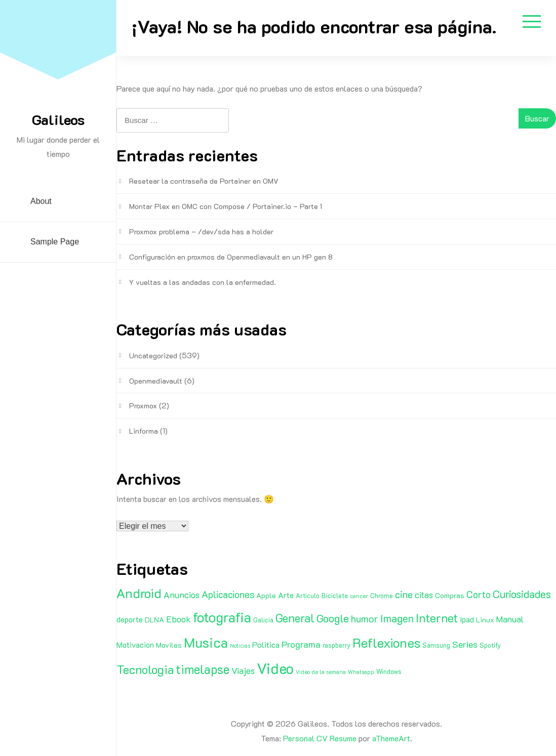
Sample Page (55, 242)
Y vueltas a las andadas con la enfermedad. (203, 282)
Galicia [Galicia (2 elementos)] (263, 620)
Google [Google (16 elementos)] (333, 618)
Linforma (144, 431)
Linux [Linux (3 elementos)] (485, 620)
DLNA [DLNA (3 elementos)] (154, 620)
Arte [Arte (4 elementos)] (286, 595)
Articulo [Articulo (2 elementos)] (308, 596)
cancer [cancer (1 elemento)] (359, 596)
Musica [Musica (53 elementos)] (206, 642)
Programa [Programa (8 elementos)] (301, 644)
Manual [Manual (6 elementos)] (510, 619)
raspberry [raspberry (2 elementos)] (336, 645)
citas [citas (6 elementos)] (424, 595)
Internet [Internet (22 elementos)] (437, 618)
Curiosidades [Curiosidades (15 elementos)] (522, 594)
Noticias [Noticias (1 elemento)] (240, 646)
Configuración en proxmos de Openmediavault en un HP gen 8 (231, 257)
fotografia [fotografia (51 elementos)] (222, 617)
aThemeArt (391, 738)
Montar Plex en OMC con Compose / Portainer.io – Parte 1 (226, 206)
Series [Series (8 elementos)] (465, 644)
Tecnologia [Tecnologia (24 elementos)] (145, 669)
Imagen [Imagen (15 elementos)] (397, 618)
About (41, 201)
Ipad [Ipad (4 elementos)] (467, 619)
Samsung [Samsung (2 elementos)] (436, 645)
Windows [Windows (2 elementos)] (389, 671)
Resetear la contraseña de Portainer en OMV (204, 181)
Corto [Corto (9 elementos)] (479, 594)
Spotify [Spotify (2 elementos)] (490, 645)
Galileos (58, 119)
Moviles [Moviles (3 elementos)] (169, 645)
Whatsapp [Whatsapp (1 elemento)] (361, 672)
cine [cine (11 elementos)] (404, 594)
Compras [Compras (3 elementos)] (450, 595)
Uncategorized (153, 355)
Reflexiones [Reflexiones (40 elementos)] (386, 643)
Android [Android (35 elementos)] (139, 593)
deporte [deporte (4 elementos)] (130, 619)
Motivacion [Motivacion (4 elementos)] (135, 645)
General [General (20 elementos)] (295, 618)
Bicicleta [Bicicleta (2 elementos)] (335, 596)
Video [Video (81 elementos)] (275, 668)
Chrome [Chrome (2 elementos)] (382, 596)
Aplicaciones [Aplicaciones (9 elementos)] (228, 594)
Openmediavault (156, 381)
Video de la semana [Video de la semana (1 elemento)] (321, 672)
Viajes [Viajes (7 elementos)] (243, 670)
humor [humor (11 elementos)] (365, 618)
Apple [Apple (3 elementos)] (266, 595)
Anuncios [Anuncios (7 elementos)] (182, 595)
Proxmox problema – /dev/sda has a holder (201, 232)
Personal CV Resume (320, 738)
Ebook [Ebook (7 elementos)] (178, 619)
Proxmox (143, 406)
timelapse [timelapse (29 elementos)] (203, 669)
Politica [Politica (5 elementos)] (266, 644)
